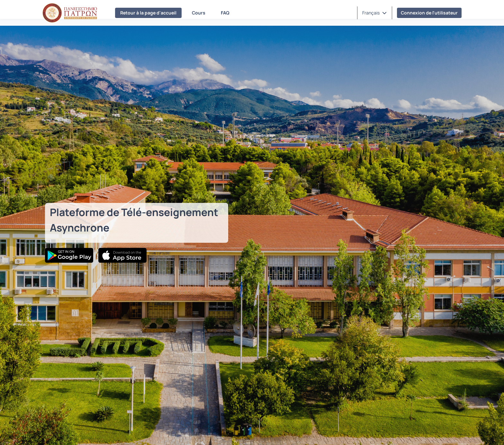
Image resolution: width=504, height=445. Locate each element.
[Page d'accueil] (70, 13)
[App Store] (122, 255)
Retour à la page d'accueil (148, 13)
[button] (374, 13)
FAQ (225, 13)
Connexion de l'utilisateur (429, 13)
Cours (199, 13)
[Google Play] (69, 255)
